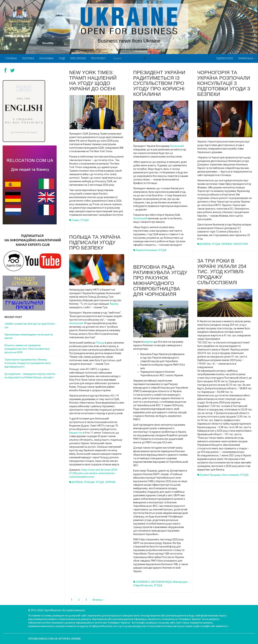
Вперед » (98, 600)
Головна (11, 58)
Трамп (76, 220)
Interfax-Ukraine (70, 639)
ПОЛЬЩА (89, 482)
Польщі (100, 343)
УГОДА (85, 220)
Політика (28, 58)
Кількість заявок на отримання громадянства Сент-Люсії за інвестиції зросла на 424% (27, 349)
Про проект (98, 58)
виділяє (149, 342)
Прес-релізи (78, 58)
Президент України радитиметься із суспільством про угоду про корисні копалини (159, 83)
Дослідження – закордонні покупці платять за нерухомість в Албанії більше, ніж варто (30, 376)
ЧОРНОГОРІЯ (240, 244)
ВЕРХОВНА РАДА (162, 582)
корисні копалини (146, 250)
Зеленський (177, 146)
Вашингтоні (76, 433)
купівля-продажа (210, 475)
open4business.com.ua (43, 639)
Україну (114, 304)
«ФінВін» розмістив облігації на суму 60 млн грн (30, 326)
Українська (247, 58)
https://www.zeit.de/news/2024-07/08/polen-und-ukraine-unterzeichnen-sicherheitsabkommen (94, 473)
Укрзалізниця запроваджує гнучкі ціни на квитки (29, 336)
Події (62, 58)
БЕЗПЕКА (205, 244)
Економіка (47, 58)
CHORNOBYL (143, 582)
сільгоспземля (230, 475)
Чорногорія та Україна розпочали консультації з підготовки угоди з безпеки (224, 83)
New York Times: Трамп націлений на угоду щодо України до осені (93, 81)
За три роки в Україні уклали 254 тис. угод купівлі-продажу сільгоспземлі (222, 272)
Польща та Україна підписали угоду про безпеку (95, 242)
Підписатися (225, 58)
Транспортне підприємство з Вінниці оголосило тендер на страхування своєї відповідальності (28, 363)
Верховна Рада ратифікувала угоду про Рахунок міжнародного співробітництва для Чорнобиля (160, 281)
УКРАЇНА (227, 244)
